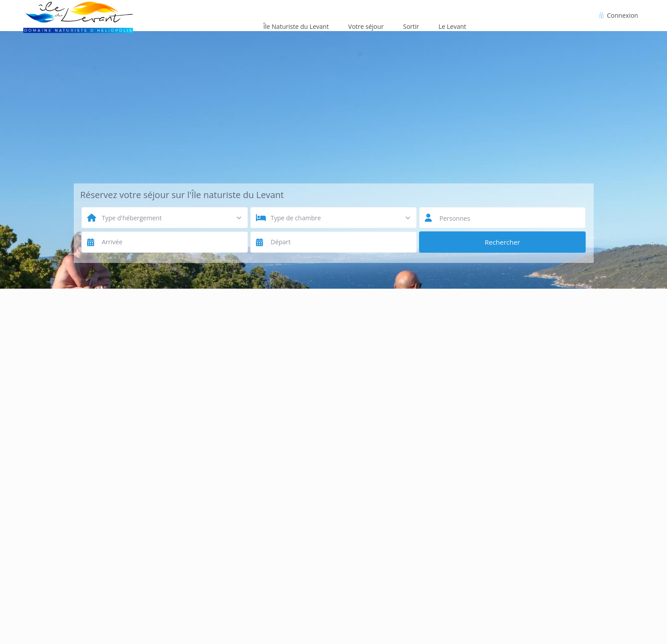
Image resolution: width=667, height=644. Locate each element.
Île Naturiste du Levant (296, 26)
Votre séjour (366, 26)
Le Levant (452, 26)
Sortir (411, 26)
